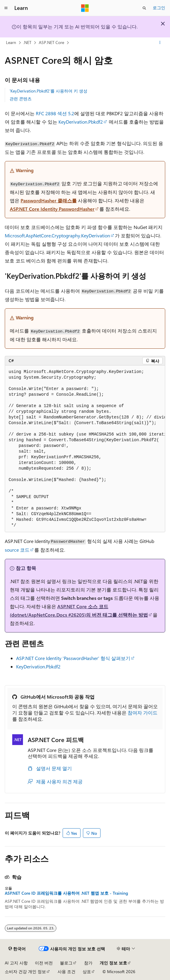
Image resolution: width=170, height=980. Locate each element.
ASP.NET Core (51, 42)
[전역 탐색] (6, 8)
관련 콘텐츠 (21, 99)
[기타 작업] (160, 43)
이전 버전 (44, 963)
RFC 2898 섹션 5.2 (55, 113)
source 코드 (17, 550)
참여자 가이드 (143, 713)
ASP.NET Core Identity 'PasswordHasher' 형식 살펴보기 (73, 658)
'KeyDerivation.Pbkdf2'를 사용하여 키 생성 (48, 91)
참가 (88, 963)
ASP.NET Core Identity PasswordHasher (52, 209)
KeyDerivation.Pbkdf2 (81, 122)
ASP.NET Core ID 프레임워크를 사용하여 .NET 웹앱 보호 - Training (66, 893)
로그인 (159, 8)
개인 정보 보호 (113, 963)
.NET (27, 42)
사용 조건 (67, 971)
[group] (85, 449)
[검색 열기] (144, 8)
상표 (87, 971)
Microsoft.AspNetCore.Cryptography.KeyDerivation (57, 235)
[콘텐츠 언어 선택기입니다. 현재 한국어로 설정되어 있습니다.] (17, 949)
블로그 (66, 963)
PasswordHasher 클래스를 (49, 200)
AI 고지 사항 (16, 963)
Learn (11, 42)
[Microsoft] (85, 8)
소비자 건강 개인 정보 (25, 971)
